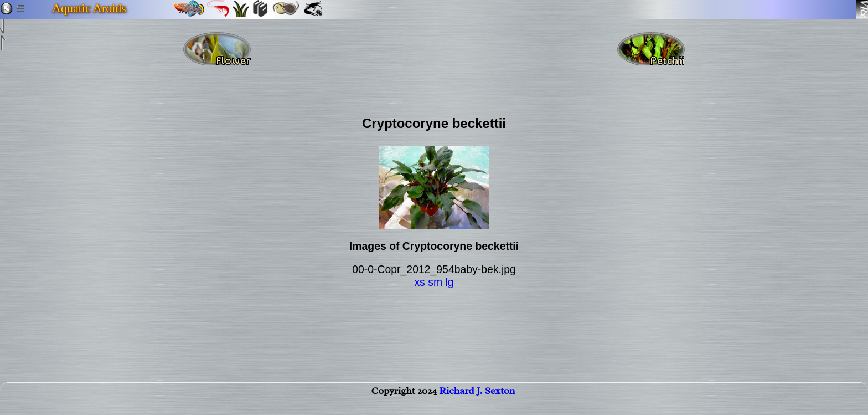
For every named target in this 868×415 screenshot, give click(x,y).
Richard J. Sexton (477, 402)
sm (435, 282)
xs (419, 282)
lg (449, 282)
